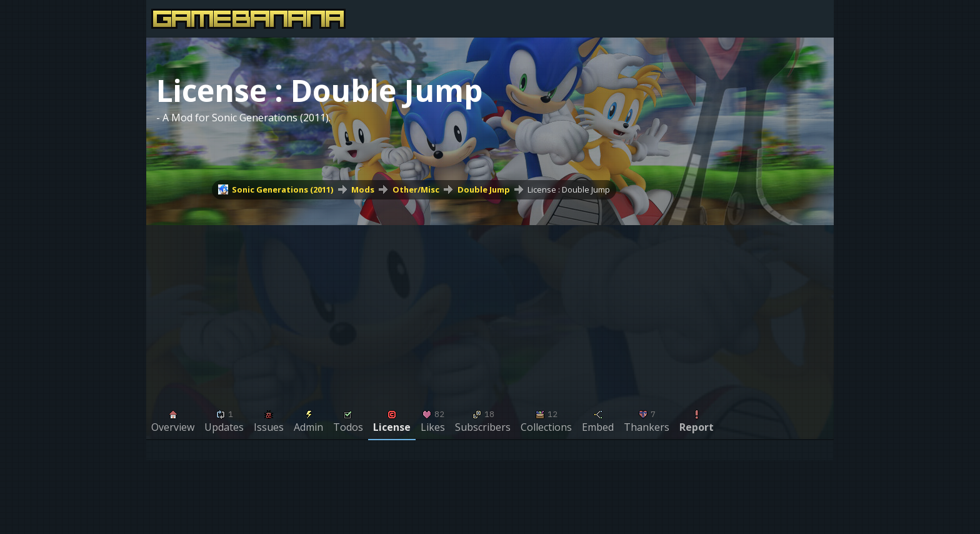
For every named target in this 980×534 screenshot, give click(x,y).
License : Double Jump (569, 189)
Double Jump (484, 189)
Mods (363, 189)
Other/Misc (416, 189)
